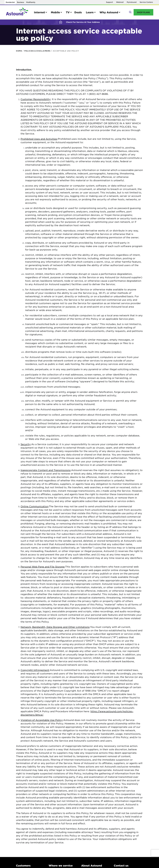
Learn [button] (90, 12)
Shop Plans (143, 12)
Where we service (61, 866)
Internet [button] (39, 12)
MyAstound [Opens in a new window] (132, 2)
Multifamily (31, 2)
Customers (23, 866)
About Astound (92, 866)
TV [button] (68, 12)
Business (21, 2)
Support (109, 2)
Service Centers (146, 2)
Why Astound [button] (109, 12)
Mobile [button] (55, 12)
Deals (78, 12)
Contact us (121, 866)
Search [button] (130, 12)
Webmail (120, 2)
